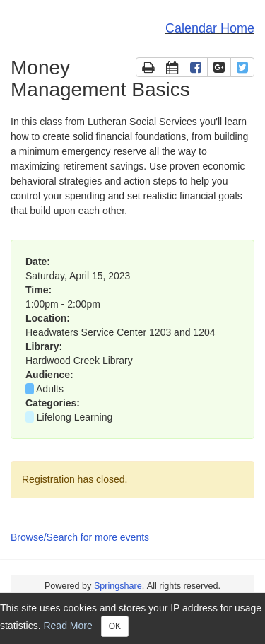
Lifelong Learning (76, 417)
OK (115, 626)
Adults (50, 389)
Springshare (118, 586)
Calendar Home (210, 28)
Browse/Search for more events (80, 537)
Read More (67, 625)
